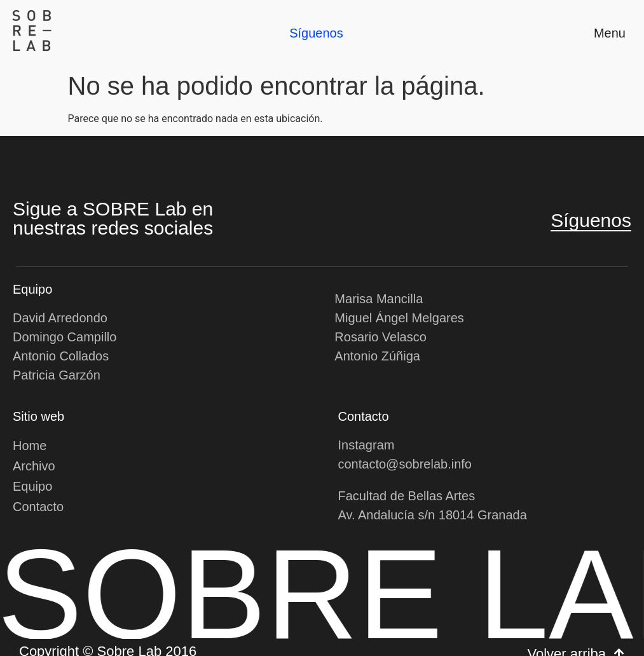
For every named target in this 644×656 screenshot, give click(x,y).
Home (30, 446)
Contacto (38, 507)
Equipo (32, 486)
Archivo (34, 466)
